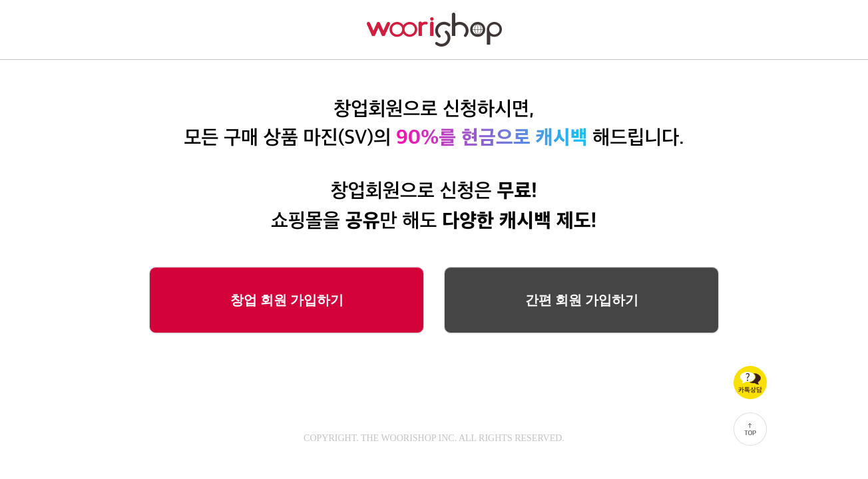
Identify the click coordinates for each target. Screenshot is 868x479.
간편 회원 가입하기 (582, 300)
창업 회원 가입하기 (287, 300)
